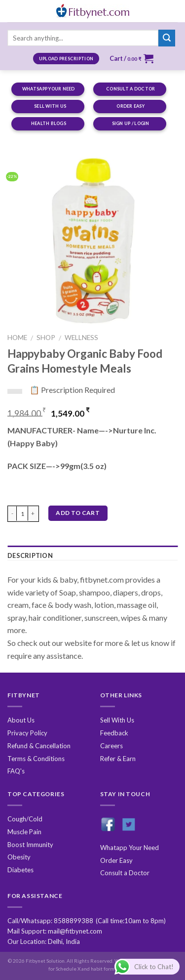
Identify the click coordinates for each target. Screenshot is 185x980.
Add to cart (78, 513)
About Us (21, 720)
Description (30, 555)
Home (17, 338)
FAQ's (16, 771)
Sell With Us (117, 720)
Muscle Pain (24, 832)
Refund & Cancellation (39, 746)
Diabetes (20, 870)
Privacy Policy (27, 733)
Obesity (19, 857)
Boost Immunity (30, 845)
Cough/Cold (25, 819)
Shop (46, 338)
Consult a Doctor (125, 873)
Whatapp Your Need (129, 848)
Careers (111, 746)
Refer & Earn (118, 759)
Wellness (81, 338)
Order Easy (116, 860)
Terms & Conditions (36, 759)
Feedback (114, 733)
